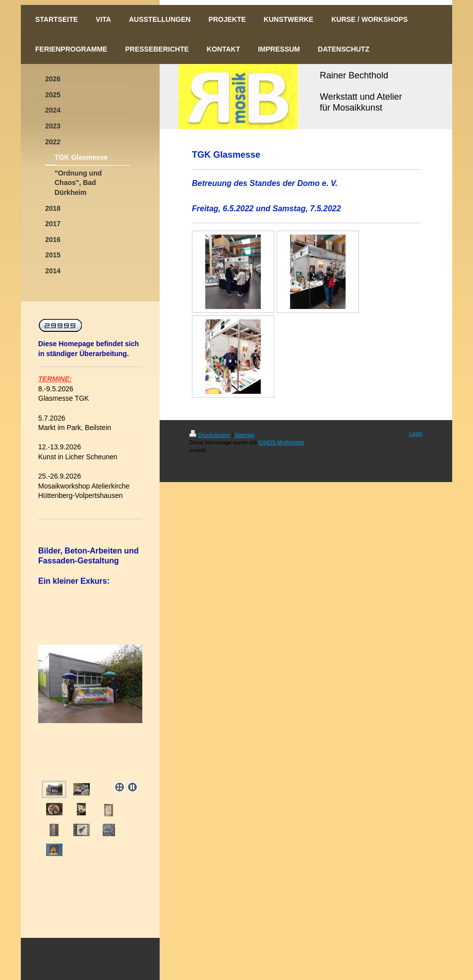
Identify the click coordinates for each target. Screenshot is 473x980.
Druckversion (210, 435)
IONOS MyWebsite (281, 442)
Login (416, 433)
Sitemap (244, 435)
